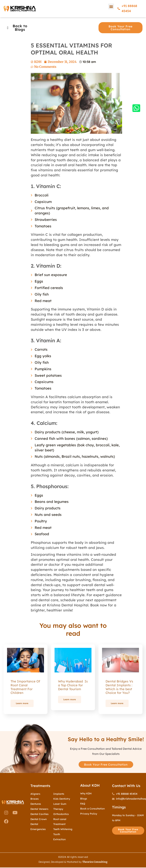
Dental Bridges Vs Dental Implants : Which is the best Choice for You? (119, 687)
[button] (111, 6)
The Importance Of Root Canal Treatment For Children (25, 687)
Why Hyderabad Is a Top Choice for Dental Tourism (73, 685)
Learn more (22, 703)
